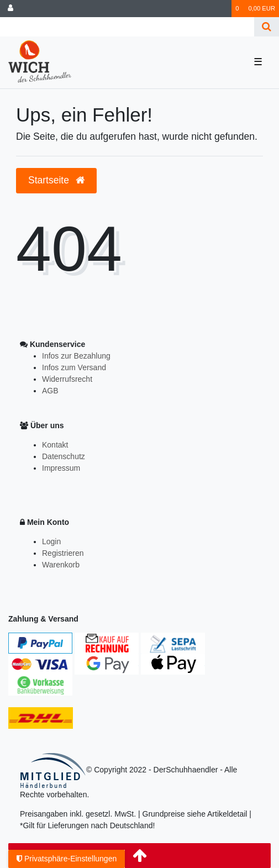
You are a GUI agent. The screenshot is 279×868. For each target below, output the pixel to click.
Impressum (61, 468)
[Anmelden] (10, 9)
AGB (50, 391)
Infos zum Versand (74, 367)
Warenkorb (61, 565)
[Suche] (267, 27)
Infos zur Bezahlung (76, 356)
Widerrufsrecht (67, 379)
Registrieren (63, 553)
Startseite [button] (56, 180)
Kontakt (55, 445)
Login (51, 541)
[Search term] (127, 27)
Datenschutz (64, 456)
